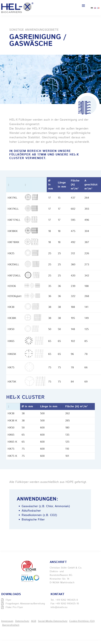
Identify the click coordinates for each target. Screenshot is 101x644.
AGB (34, 621)
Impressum (7, 621)
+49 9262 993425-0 (67, 600)
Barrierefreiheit (11, 625)
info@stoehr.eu (59, 607)
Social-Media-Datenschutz (53, 621)
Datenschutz (22, 621)
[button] (8, 185)
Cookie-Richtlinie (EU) (82, 621)
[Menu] (83, 6)
